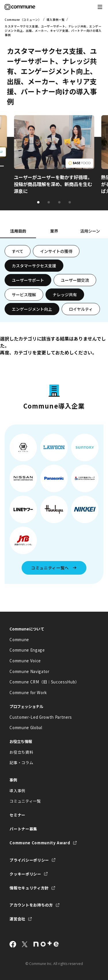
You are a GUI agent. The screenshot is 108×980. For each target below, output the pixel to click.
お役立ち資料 (21, 752)
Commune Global (26, 728)
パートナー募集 (23, 829)
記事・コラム (21, 763)
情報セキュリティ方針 (29, 888)
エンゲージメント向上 (32, 309)
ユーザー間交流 (75, 280)
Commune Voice (25, 661)
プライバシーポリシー (29, 860)
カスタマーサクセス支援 (34, 266)
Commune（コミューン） (23, 20)
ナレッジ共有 (65, 295)
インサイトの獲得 (56, 251)
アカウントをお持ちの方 (31, 905)
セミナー (17, 815)
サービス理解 (24, 295)
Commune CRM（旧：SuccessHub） (44, 682)
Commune (19, 640)
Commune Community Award (40, 843)
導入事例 (17, 791)
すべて (18, 251)
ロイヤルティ (81, 309)
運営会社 (17, 919)
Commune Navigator (29, 671)
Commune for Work (28, 693)
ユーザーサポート (28, 280)
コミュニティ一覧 (25, 801)
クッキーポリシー (25, 874)
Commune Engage (27, 650)
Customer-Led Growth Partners (41, 717)
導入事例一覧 (55, 20)
